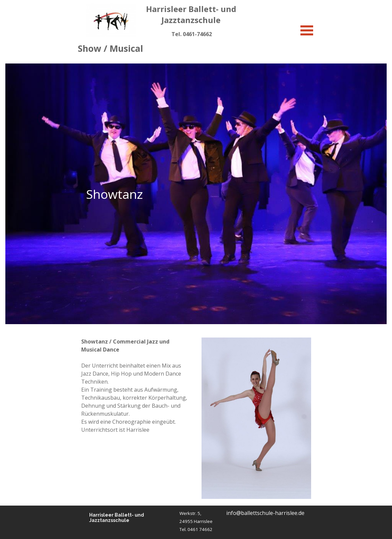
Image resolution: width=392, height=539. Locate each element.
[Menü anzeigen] (307, 30)
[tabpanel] (192, 34)
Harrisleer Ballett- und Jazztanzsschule (117, 518)
